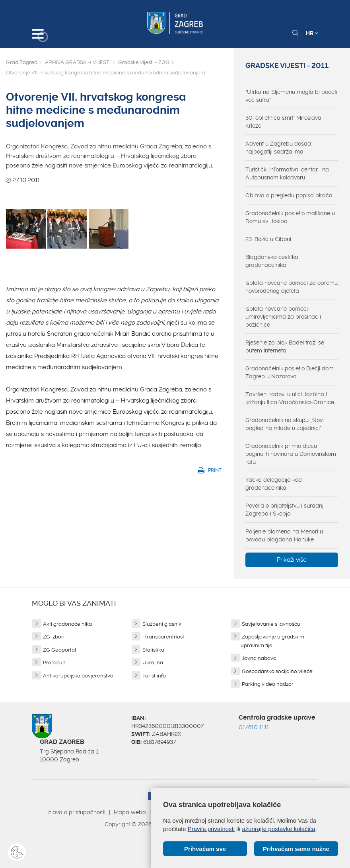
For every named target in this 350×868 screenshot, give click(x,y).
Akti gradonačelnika (67, 624)
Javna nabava (259, 658)
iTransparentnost (163, 637)
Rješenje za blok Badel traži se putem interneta (285, 346)
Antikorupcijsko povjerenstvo (78, 676)
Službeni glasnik (162, 624)
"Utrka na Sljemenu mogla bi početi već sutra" (291, 96)
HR (312, 33)
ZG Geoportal (59, 650)
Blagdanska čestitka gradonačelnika (272, 261)
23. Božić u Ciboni (268, 239)
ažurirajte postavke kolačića (278, 829)
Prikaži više (292, 560)
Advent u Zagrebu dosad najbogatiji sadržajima (278, 148)
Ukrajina (153, 663)
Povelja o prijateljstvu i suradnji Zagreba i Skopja (285, 510)
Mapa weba (130, 812)
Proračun (54, 663)
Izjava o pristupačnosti (76, 812)
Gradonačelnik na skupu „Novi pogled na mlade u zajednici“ (285, 424)
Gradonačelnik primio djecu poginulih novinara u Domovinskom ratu (291, 454)
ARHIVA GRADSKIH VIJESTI (78, 62)
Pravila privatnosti (211, 829)
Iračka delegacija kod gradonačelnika (274, 484)
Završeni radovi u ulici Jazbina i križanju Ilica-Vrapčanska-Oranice (290, 398)
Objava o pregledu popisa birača (289, 195)
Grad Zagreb (22, 62)
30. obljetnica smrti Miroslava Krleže (283, 122)
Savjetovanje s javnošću (271, 624)
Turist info (154, 676)
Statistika (153, 650)
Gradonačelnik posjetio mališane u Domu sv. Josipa (290, 217)
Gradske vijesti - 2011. (144, 62)
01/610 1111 (254, 727)
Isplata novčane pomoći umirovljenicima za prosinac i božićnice (283, 317)
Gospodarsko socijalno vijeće (277, 671)
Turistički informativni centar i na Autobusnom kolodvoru (287, 173)
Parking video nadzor (268, 684)
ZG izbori (54, 637)
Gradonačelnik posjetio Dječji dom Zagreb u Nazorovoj (290, 372)
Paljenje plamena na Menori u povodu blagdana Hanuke (284, 535)
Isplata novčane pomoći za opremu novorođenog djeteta (292, 287)
